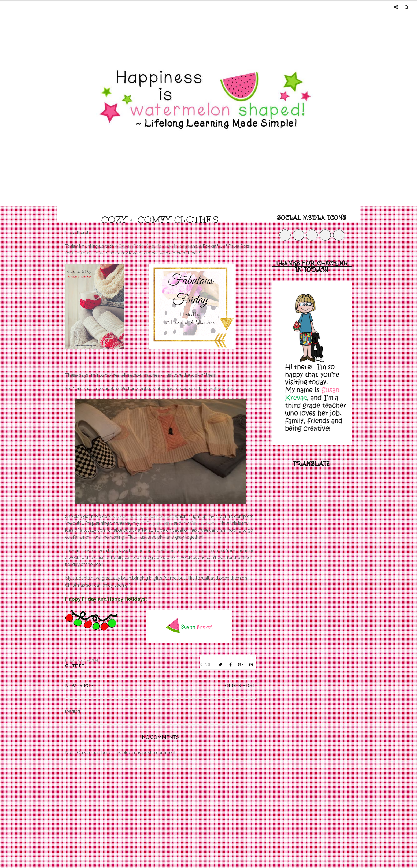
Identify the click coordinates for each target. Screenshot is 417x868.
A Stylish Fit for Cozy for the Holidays (152, 246)
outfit (75, 666)
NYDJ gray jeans (156, 523)
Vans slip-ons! (204, 523)
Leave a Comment (83, 661)
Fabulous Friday (88, 253)
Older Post (240, 686)
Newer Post (81, 686)
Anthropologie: (224, 389)
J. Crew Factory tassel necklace (143, 516)
